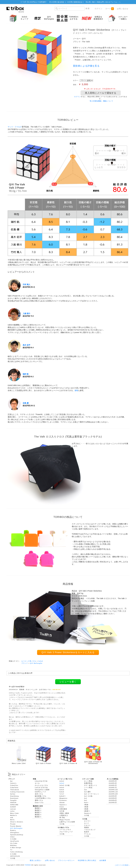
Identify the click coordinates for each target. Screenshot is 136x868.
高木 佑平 (27, 345)
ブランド (25, 663)
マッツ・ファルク (15, 127)
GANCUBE (14, 805)
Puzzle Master (16, 826)
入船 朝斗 (27, 313)
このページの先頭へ (122, 865)
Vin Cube (14, 843)
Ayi (11, 781)
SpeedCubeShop (17, 835)
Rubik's (13, 830)
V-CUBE (13, 839)
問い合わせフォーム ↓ (110, 2)
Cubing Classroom (17, 792)
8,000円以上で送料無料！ (38, 2)
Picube (13, 824)
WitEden (13, 845)
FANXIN (13, 802)
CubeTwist (14, 787)
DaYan (13, 794)
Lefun (12, 811)
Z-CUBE (13, 854)
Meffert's (14, 815)
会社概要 (103, 860)
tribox (12, 837)
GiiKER (13, 807)
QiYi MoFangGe (36, 663)
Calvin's (13, 783)
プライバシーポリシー (66, 860)
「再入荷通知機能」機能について (101, 101)
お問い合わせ (123, 9)
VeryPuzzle (15, 841)
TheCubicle (15, 790)
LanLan (13, 809)
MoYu (12, 820)
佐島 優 (26, 403)
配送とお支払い (36, 860)
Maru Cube (14, 813)
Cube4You (14, 785)
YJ (11, 850)
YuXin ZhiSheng (16, 852)
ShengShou (15, 832)
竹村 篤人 (27, 284)
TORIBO (28, 865)
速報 (76, 390)
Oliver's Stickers (17, 822)
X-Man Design (16, 848)
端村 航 (26, 374)
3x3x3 (41, 661)
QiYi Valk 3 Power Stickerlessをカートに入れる (68, 652)
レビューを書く (68, 682)
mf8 (12, 817)
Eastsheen (14, 798)
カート (110, 9)
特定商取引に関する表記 (87, 860)
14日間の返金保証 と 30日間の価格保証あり (67, 2)
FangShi (13, 800)
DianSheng (14, 796)
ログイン (98, 9)
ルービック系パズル (29, 661)
